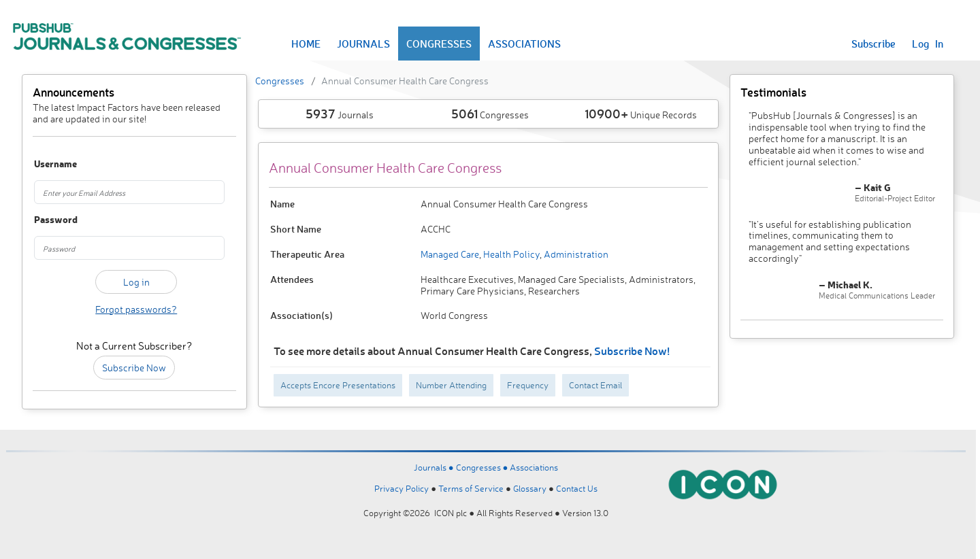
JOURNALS (363, 44)
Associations (534, 467)
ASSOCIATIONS (524, 44)
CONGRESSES (439, 44)
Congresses (280, 81)
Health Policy (510, 254)
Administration (575, 254)
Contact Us (577, 488)
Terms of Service (471, 488)
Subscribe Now (134, 368)
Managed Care (450, 254)
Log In (928, 44)
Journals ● (435, 467)
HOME (306, 44)
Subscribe (873, 44)
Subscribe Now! (632, 351)
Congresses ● (483, 467)
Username (49, 164)
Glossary (530, 488)
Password (49, 220)
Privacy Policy (402, 488)
